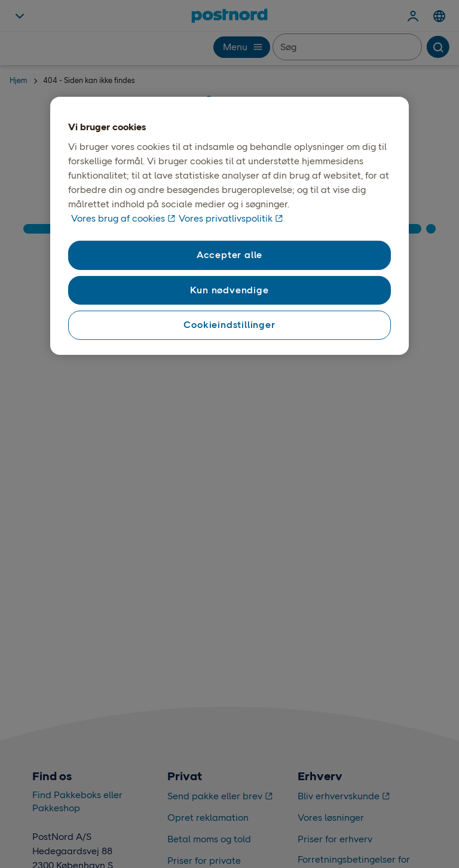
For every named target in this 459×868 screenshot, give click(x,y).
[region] (229, 226)
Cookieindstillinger (229, 325)
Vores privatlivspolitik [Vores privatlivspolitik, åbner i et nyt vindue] (226, 218)
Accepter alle (229, 255)
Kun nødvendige (229, 290)
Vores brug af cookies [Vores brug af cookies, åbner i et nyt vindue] (118, 218)
